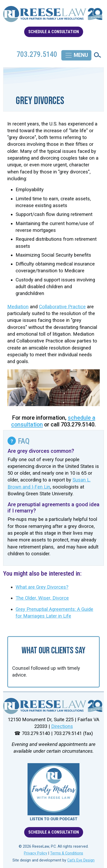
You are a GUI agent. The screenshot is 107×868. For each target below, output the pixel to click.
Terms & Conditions (67, 853)
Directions (62, 726)
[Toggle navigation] (76, 55)
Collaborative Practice (62, 307)
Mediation (18, 307)
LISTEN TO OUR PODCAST (54, 819)
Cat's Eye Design (81, 860)
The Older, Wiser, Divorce (42, 598)
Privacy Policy (36, 853)
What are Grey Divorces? (42, 587)
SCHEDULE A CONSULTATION (54, 32)
